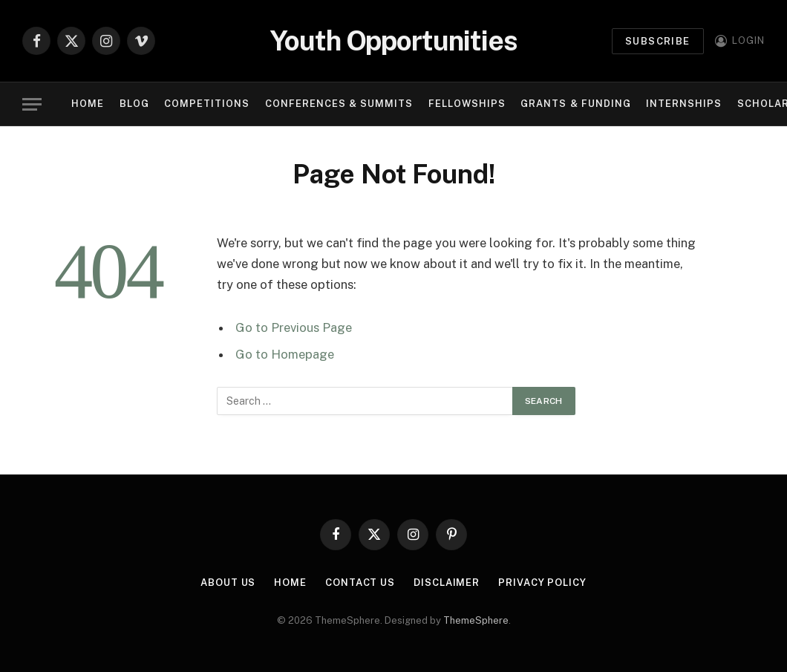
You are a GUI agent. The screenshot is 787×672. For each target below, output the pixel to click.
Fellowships (467, 104)
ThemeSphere (476, 620)
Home (88, 104)
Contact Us (360, 583)
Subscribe (658, 41)
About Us (228, 583)
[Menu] (32, 104)
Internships (684, 104)
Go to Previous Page (294, 327)
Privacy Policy (542, 583)
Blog (134, 104)
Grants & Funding (575, 104)
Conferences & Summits (339, 104)
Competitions (207, 104)
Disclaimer (447, 583)
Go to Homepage (285, 354)
